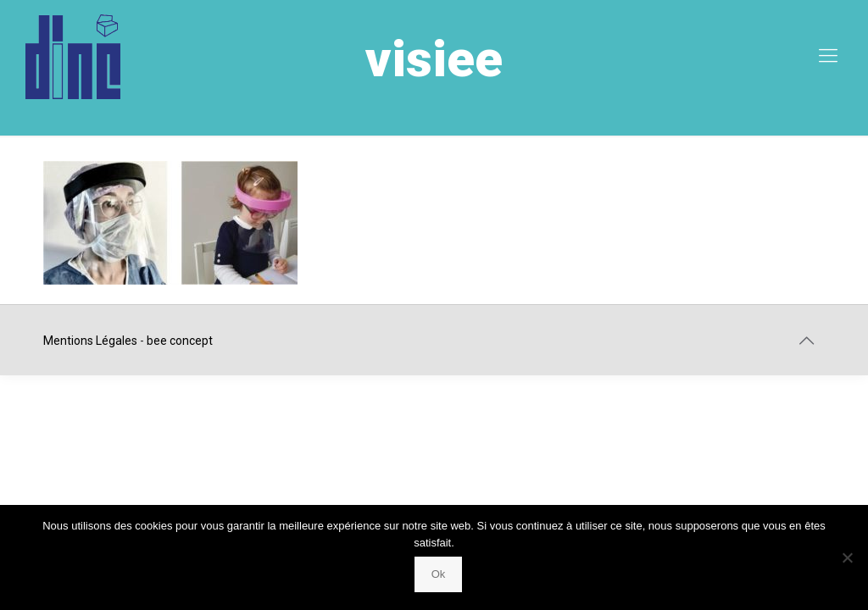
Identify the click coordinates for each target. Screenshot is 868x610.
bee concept (180, 341)
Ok (439, 574)
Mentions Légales (90, 341)
